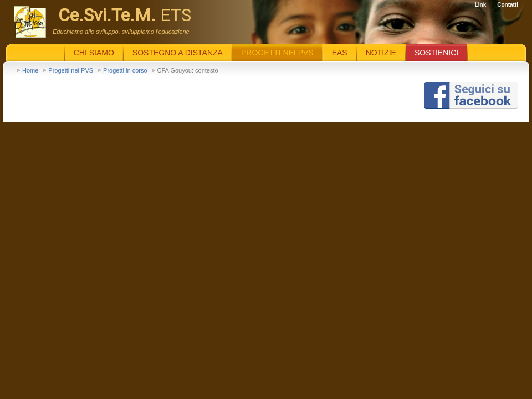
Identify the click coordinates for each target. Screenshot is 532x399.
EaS (340, 53)
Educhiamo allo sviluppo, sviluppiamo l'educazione (121, 32)
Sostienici (436, 53)
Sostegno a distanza (178, 53)
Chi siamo (94, 53)
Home (30, 70)
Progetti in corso (125, 70)
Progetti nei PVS (71, 70)
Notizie (381, 53)
